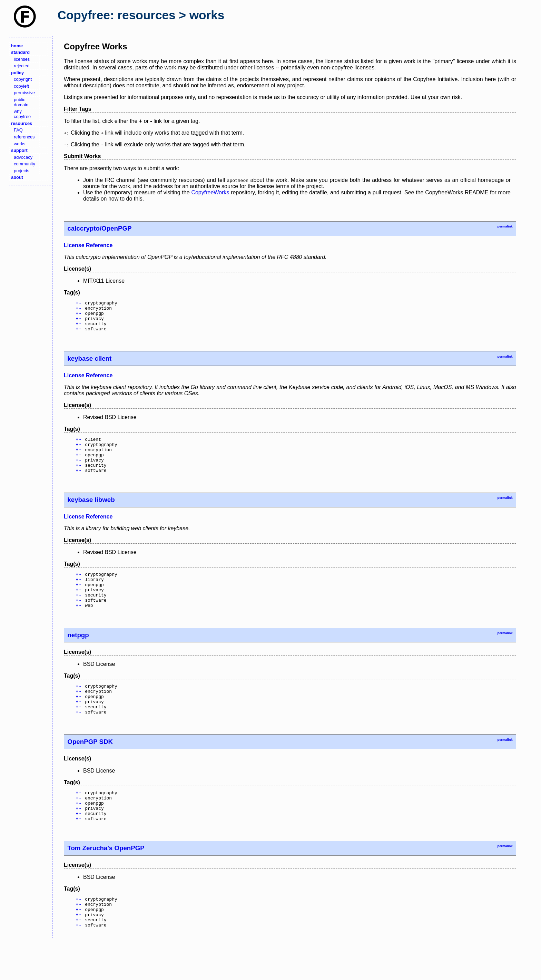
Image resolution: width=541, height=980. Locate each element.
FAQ (18, 130)
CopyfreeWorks (210, 192)
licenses (22, 59)
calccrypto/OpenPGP (99, 228)
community (24, 164)
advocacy (23, 157)
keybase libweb (91, 513)
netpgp (78, 656)
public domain (21, 102)
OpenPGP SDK (90, 769)
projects (22, 171)
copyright (23, 79)
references (24, 137)
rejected (22, 66)
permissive (24, 93)
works (19, 144)
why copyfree (22, 114)
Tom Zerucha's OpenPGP (106, 881)
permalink (505, 226)
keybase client (89, 365)
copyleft (21, 86)
